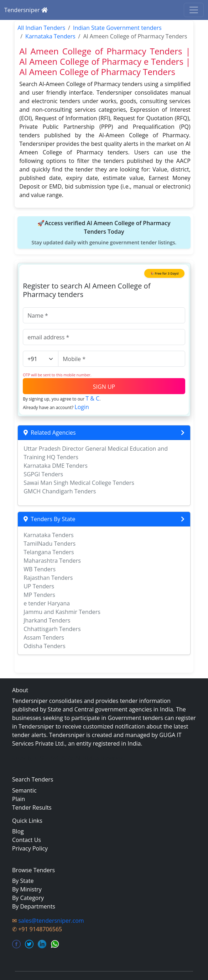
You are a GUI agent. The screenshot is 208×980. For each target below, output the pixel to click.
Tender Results (32, 807)
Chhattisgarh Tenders (52, 629)
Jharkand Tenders (47, 620)
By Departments (34, 906)
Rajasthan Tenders (48, 578)
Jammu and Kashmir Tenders (62, 612)
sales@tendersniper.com (51, 921)
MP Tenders (39, 595)
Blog (18, 831)
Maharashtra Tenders (52, 561)
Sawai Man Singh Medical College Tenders (79, 483)
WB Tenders (40, 569)
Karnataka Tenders (50, 36)
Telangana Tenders (49, 552)
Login (82, 407)
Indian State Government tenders (117, 28)
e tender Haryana (47, 603)
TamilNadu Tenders (50, 544)
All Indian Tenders (41, 28)
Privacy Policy (30, 848)
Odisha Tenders (44, 646)
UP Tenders (39, 586)
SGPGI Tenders (43, 474)
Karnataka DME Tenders (56, 466)
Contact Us (27, 840)
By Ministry (27, 889)
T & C (92, 398)
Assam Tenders (44, 637)
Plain (19, 799)
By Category (28, 898)
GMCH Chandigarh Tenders (60, 491)
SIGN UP (104, 387)
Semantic (24, 790)
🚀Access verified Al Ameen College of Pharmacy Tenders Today (104, 233)
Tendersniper (26, 10)
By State (23, 881)
